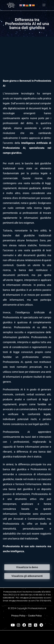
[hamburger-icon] (44, 5)
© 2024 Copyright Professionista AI (27, 608)
